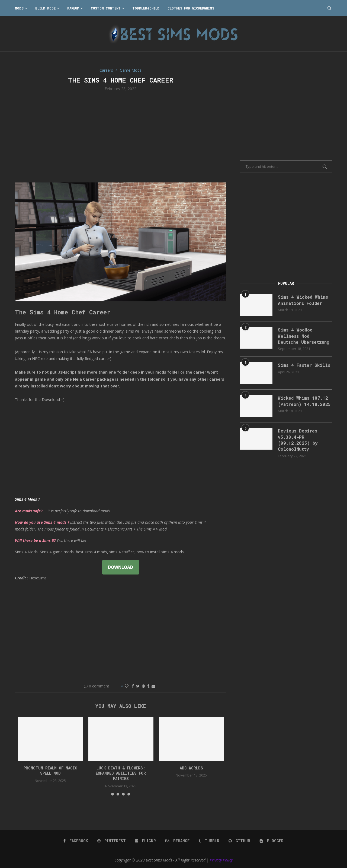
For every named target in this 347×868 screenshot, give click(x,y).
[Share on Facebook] (133, 686)
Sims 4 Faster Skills (304, 365)
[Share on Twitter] (138, 686)
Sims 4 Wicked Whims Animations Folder (303, 300)
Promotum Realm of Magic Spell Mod (50, 771)
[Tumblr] (209, 841)
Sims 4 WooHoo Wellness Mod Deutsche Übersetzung (304, 336)
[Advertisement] (121, 136)
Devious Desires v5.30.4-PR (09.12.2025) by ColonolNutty (298, 440)
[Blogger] (272, 841)
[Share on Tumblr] (148, 686)
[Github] (239, 841)
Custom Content (106, 8)
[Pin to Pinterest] (143, 686)
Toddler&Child (146, 8)
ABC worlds (191, 768)
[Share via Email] (153, 686)
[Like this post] (127, 686)
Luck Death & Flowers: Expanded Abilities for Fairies (121, 773)
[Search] (329, 8)
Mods (19, 8)
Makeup (73, 8)
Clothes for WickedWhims (191, 8)
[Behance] (177, 841)
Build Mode (45, 8)
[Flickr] (145, 841)
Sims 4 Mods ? (27, 499)
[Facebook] (76, 841)
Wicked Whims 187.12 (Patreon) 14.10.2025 (304, 401)
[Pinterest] (112, 841)
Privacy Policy (221, 860)
